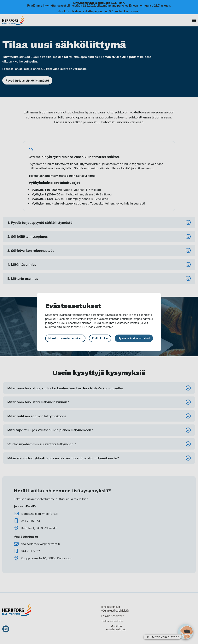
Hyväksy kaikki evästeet (134, 338)
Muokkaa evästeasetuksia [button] (65, 338)
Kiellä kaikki (100, 338)
